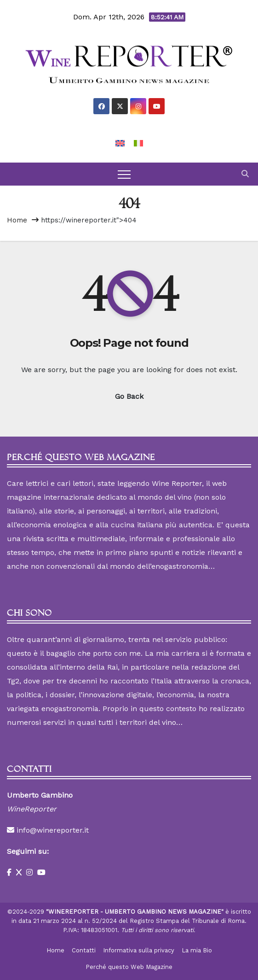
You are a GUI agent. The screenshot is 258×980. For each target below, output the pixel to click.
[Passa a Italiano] (138, 143)
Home (17, 220)
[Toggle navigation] (124, 174)
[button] (245, 174)
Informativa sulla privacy (139, 950)
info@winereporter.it (53, 830)
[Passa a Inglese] (120, 143)
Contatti (84, 950)
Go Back (129, 396)
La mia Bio (197, 950)
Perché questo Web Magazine (129, 967)
